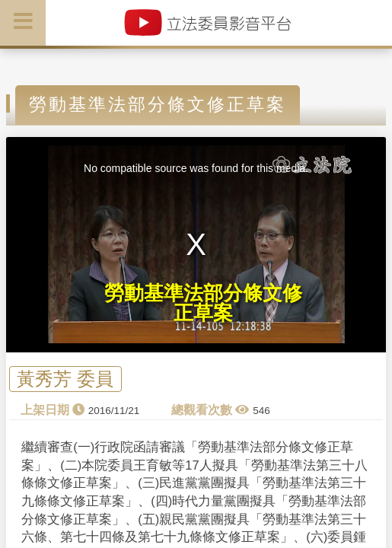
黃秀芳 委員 (65, 379)
